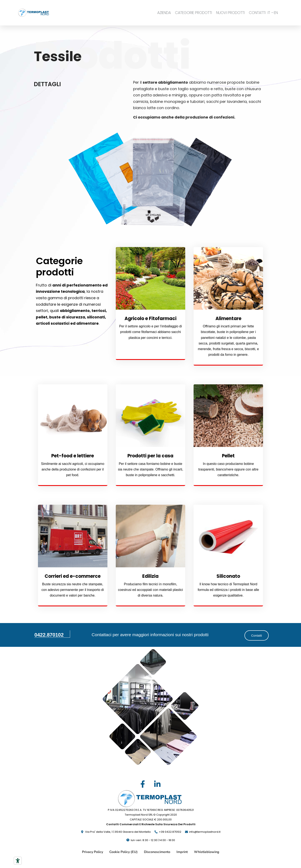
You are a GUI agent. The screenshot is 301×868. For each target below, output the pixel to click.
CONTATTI (257, 13)
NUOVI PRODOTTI (230, 13)
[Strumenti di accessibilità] (18, 861)
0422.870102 (49, 635)
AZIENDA (164, 13)
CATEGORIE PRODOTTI (193, 13)
